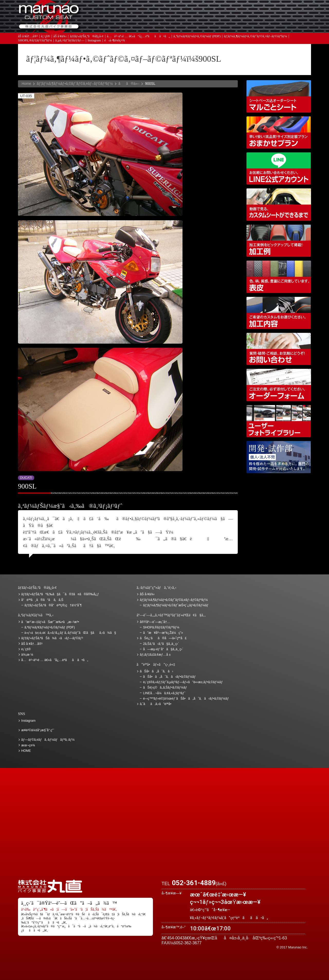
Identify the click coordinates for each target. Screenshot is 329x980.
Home (26, 84)
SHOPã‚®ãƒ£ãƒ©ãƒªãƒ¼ (35, 44)
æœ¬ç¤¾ (28, 745)
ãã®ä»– (129, 84)
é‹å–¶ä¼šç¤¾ (115, 44)
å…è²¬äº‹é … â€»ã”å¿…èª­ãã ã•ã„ (139, 39)
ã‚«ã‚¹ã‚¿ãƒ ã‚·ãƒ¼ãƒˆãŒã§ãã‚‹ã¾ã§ (70, 633)
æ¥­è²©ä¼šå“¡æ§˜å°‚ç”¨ (38, 730)
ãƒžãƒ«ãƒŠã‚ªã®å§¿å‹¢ (87, 39)
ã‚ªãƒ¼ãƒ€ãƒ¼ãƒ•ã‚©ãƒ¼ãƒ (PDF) (197, 39)
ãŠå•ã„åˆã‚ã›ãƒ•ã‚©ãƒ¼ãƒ (170, 677)
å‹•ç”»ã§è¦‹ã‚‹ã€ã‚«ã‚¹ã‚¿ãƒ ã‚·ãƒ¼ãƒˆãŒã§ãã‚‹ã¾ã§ (279, 204)
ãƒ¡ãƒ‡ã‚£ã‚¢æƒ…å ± (176, 26)
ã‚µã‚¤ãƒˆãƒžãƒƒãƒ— (70, 44)
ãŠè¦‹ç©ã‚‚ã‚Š (176, 11)
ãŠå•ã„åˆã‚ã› (284, 26)
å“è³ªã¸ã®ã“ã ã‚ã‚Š (42, 600)
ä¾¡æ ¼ (230, 11)
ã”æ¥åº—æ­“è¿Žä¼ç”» (163, 633)
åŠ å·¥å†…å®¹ (28, 39)
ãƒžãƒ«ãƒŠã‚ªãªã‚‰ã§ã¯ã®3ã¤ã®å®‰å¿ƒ (60, 594)
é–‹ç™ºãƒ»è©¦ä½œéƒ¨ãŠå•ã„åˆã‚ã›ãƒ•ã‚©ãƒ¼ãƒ (279, 457)
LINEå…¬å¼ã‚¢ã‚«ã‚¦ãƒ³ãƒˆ (279, 168)
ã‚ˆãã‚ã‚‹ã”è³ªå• (122, 26)
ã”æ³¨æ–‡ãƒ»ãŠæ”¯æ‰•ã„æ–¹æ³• (122, 11)
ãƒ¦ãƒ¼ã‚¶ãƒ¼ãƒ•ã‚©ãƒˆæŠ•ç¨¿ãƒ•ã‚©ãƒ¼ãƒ (176, 605)
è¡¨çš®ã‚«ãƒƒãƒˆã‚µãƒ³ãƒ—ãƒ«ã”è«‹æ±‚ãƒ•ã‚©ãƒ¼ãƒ (183, 682)
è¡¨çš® (46, 39)
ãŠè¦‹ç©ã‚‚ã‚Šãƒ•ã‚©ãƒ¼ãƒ (165, 688)
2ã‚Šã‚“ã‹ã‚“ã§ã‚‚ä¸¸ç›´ (161, 644)
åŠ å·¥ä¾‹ (60, 39)
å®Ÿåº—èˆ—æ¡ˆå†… (230, 26)
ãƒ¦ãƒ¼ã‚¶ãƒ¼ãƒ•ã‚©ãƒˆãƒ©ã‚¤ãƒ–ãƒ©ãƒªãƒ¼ (255, 39)
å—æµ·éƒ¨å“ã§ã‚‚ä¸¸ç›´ (163, 649)
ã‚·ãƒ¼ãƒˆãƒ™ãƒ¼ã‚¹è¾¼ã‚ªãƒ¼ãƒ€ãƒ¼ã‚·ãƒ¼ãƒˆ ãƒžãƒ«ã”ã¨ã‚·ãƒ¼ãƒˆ (279, 96)
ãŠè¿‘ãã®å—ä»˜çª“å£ (284, 11)
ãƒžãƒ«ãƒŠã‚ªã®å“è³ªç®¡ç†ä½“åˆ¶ (53, 605)
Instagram (94, 44)
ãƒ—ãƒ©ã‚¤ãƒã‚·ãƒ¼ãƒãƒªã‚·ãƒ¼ (48, 740)
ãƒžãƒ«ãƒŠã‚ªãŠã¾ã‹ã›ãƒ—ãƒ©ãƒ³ (279, 132)
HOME (26, 751)
